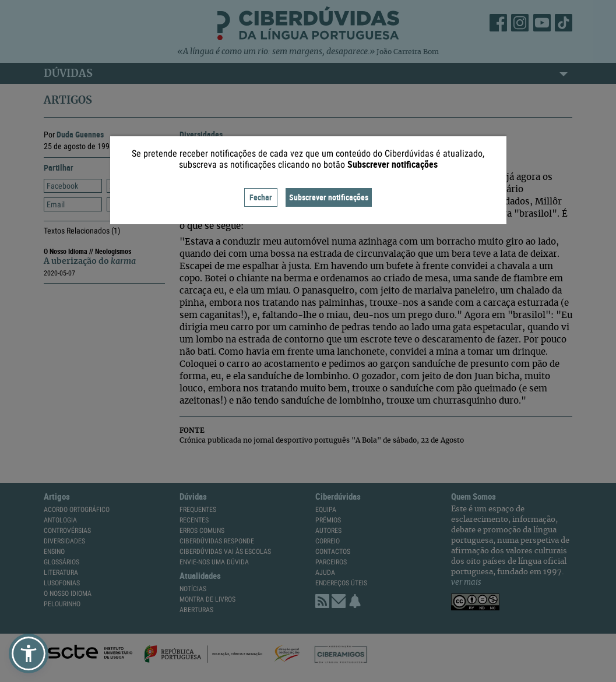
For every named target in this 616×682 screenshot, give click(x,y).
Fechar (261, 197)
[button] (29, 653)
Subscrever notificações (329, 197)
